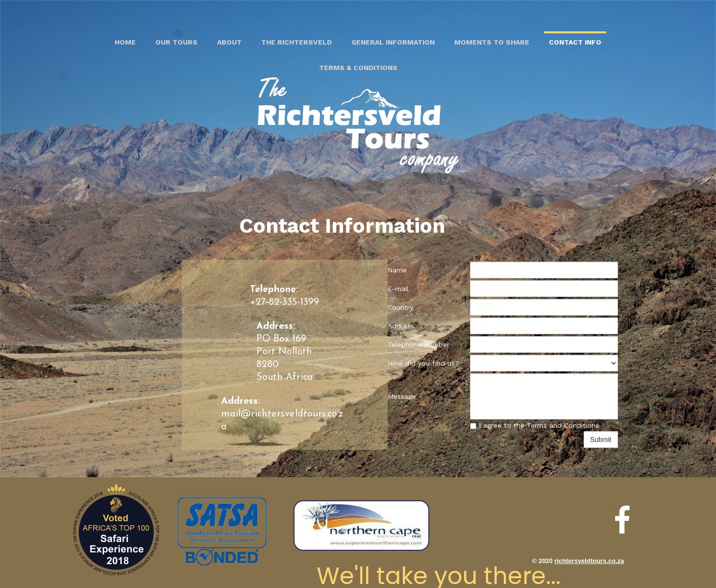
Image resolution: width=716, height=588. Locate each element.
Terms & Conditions (358, 68)
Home (125, 42)
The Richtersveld (296, 42)
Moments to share (492, 42)
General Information (393, 42)
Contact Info (575, 42)
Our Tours (176, 42)
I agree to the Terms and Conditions (538, 425)
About (229, 42)
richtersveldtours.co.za (589, 561)
